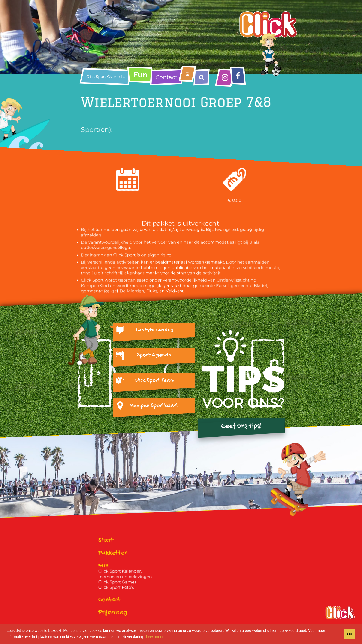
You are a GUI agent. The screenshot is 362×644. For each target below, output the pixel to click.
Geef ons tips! (241, 426)
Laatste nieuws (154, 330)
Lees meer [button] (155, 637)
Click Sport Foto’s (116, 588)
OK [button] (350, 634)
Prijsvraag (113, 613)
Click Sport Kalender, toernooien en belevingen (125, 574)
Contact (166, 77)
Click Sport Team (154, 380)
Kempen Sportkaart (154, 406)
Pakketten (113, 553)
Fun (140, 75)
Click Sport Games (118, 582)
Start (106, 541)
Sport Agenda (154, 355)
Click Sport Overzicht (106, 77)
